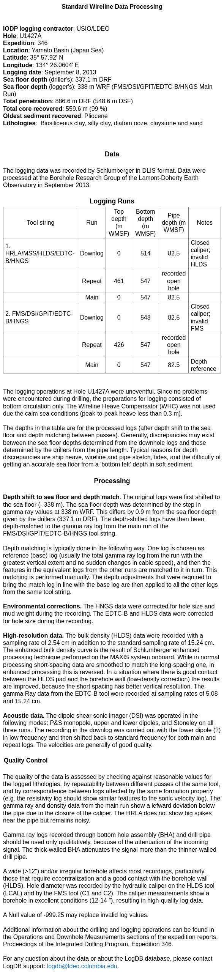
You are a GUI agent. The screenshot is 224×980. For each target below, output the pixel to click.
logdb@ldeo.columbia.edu (82, 966)
